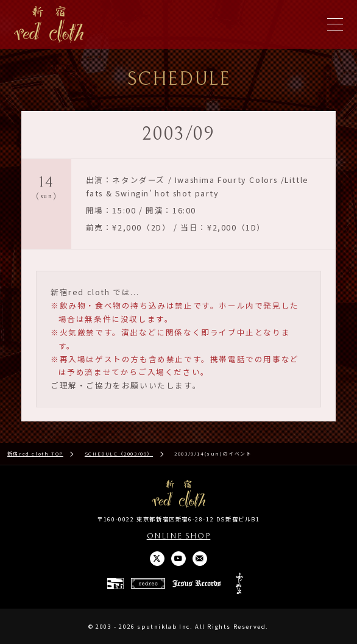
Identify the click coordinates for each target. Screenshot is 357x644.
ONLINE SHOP (179, 536)
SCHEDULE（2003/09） (119, 453)
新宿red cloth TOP (35, 453)
